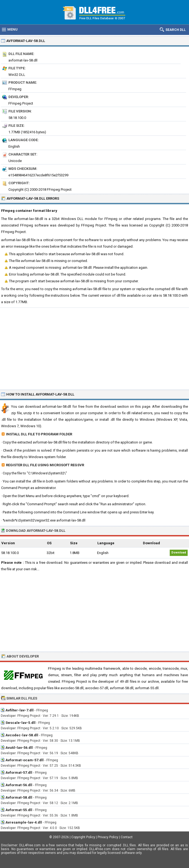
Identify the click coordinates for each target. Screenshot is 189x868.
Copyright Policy (83, 837)
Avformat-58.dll (19, 797)
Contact (127, 837)
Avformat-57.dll (19, 773)
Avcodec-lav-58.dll (22, 735)
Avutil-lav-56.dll (19, 748)
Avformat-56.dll (19, 785)
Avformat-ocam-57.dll (25, 760)
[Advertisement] (94, 348)
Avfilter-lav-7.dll (20, 710)
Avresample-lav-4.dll (24, 822)
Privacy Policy (108, 837)
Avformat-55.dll (19, 810)
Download (179, 553)
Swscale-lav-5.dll (20, 723)
